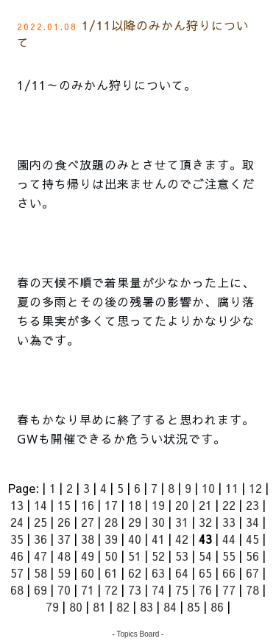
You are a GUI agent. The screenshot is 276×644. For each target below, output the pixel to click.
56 (252, 556)
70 (64, 589)
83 (146, 606)
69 (40, 589)
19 (158, 505)
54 (205, 556)
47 (40, 556)
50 (111, 556)
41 (158, 539)
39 (111, 539)
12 (255, 488)
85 (194, 606)
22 (229, 505)
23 (252, 505)
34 (252, 522)
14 (40, 505)
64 (182, 573)
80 (76, 606)
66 (229, 573)
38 (88, 539)
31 (182, 522)
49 (88, 556)
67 (252, 573)
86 (217, 606)
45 (252, 539)
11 (232, 488)
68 (17, 589)
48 (64, 556)
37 (64, 539)
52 (158, 556)
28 (111, 522)
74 (158, 589)
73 (135, 589)
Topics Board (138, 634)
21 (205, 505)
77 (229, 589)
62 (135, 573)
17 (111, 505)
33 (229, 522)
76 (205, 589)
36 (40, 539)
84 (170, 606)
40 (135, 539)
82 (123, 606)
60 (88, 573)
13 (17, 505)
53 (182, 556)
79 (52, 606)
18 (135, 505)
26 (64, 522)
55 (229, 556)
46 (17, 556)
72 (111, 589)
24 (17, 522)
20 (182, 505)
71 (88, 589)
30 (158, 522)
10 (208, 488)
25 (40, 522)
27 (88, 522)
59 (64, 573)
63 (158, 573)
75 (182, 589)
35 (17, 539)
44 (229, 539)
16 (88, 505)
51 (135, 556)
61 (111, 573)
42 (182, 539)
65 (205, 573)
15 (64, 505)
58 (40, 573)
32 (205, 522)
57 (17, 573)
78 (252, 589)
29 (135, 522)
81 (99, 606)
